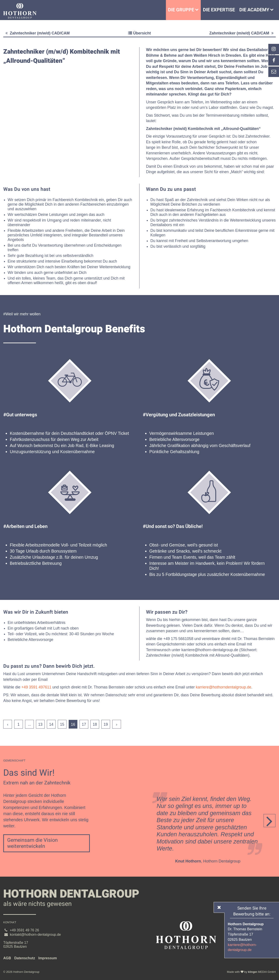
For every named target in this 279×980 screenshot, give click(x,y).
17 (84, 724)
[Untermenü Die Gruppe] (198, 10)
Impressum (48, 958)
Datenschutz (25, 958)
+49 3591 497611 (36, 687)
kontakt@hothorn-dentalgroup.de (35, 935)
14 (51, 724)
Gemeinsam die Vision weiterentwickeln (32, 843)
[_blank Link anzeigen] (274, 49)
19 (106, 724)
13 (40, 724)
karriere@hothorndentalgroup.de (224, 687)
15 (62, 724)
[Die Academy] (273, 10)
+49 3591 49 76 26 (24, 930)
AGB (7, 958)
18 (95, 724)
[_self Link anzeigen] (274, 60)
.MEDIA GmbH (262, 972)
